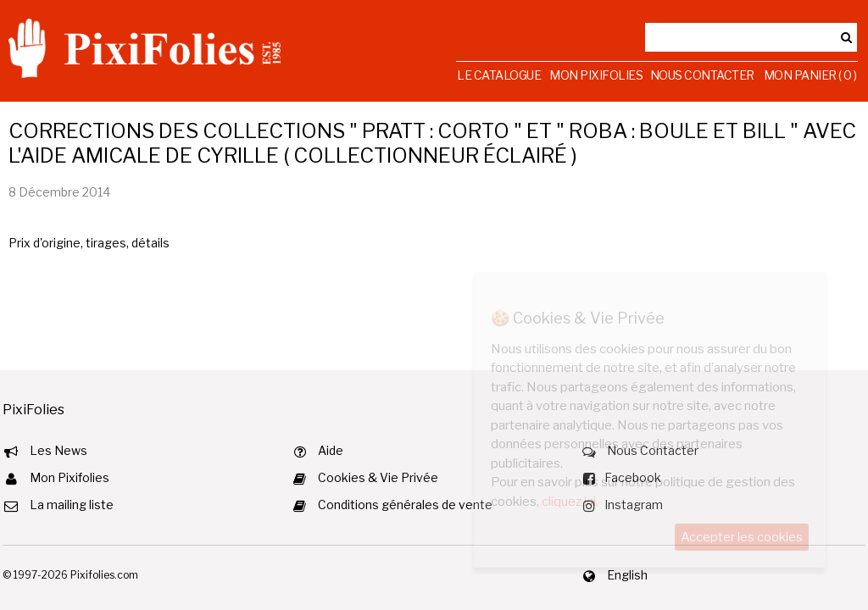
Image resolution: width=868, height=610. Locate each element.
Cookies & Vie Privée (378, 477)
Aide (331, 450)
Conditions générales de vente (405, 505)
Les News (58, 450)
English (627, 575)
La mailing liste (72, 505)
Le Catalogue (499, 75)
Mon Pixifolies (596, 75)
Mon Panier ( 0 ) (810, 75)
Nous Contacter (702, 75)
